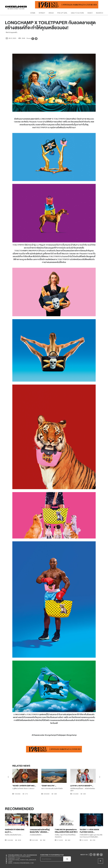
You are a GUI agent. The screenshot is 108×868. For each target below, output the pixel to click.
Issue (51, 13)
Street (42, 13)
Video (90, 13)
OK (67, 859)
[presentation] (8, 777)
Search (100, 13)
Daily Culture (77, 13)
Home (33, 13)
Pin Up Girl (62, 13)
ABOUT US (84, 855)
